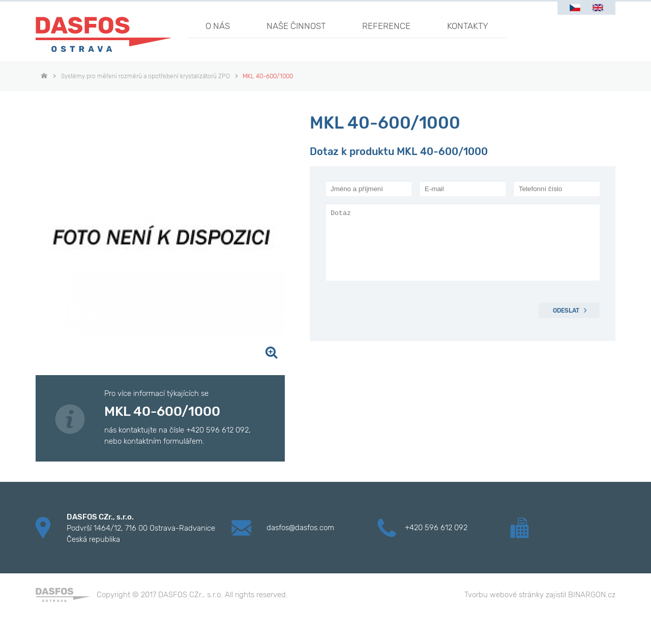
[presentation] (402, 311)
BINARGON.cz (592, 595)
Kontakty (468, 26)
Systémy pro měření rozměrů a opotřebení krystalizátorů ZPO (145, 76)
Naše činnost (296, 26)
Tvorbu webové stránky (504, 595)
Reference (386, 26)
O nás (218, 26)
